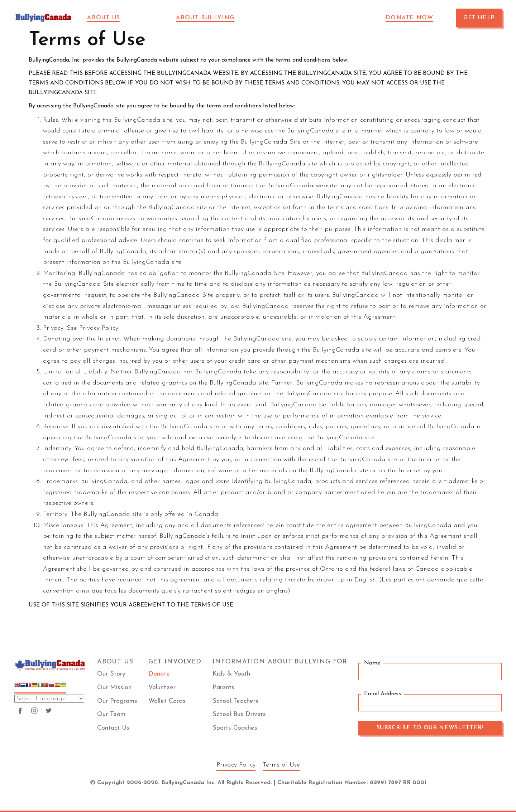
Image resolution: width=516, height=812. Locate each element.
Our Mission (114, 688)
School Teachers (235, 701)
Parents (223, 688)
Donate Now (409, 18)
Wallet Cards (167, 701)
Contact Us (113, 728)
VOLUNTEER (354, 18)
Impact (153, 18)
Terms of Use (281, 765)
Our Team (111, 714)
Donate (159, 674)
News (264, 18)
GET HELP (479, 18)
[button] (108, 18)
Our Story (111, 674)
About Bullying (205, 18)
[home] (44, 18)
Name (372, 663)
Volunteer (162, 688)
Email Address (383, 694)
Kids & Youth (231, 674)
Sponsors (304, 18)
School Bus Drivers (239, 714)
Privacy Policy (236, 765)
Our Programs (117, 701)
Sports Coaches (235, 728)
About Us (104, 18)
